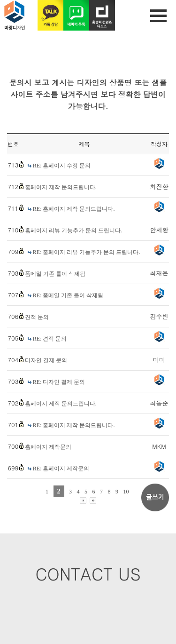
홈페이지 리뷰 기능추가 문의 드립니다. (73, 231)
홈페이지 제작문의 (48, 447)
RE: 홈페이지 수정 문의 (62, 166)
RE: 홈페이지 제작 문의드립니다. (74, 209)
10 (126, 492)
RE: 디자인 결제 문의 (59, 382)
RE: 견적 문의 (50, 339)
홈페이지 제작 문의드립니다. (61, 187)
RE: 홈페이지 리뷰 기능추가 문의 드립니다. (87, 252)
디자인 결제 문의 (46, 360)
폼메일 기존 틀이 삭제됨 (55, 274)
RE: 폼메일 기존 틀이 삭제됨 (68, 295)
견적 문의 (37, 317)
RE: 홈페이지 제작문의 (61, 469)
